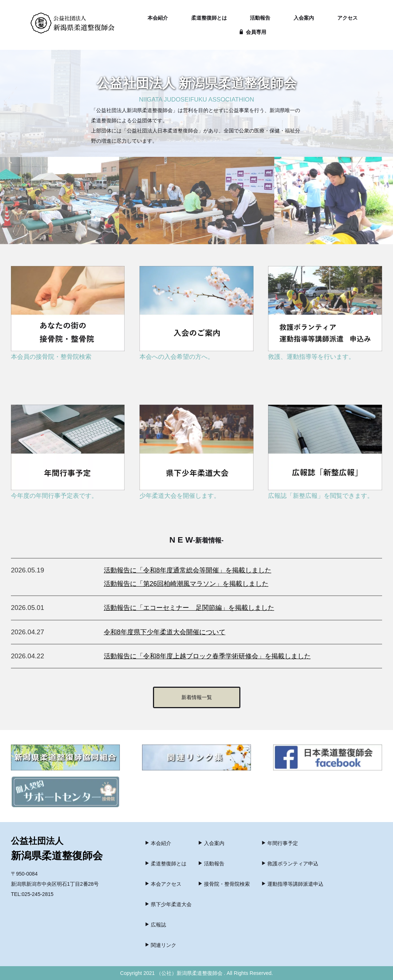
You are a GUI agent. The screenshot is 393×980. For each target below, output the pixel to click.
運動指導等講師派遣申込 (292, 884)
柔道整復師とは (209, 18)
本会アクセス (163, 884)
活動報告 (260, 18)
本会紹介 (158, 18)
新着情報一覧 (197, 697)
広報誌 (155, 925)
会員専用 (253, 32)
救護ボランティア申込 (290, 864)
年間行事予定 (280, 843)
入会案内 (304, 18)
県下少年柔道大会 (168, 904)
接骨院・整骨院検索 (224, 884)
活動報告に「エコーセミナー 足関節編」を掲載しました (189, 608)
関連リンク (160, 945)
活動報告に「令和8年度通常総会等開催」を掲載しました (188, 570)
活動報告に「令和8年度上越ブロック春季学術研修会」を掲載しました (207, 656)
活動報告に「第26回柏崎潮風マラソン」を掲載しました (186, 584)
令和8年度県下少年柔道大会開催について (165, 632)
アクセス (347, 18)
